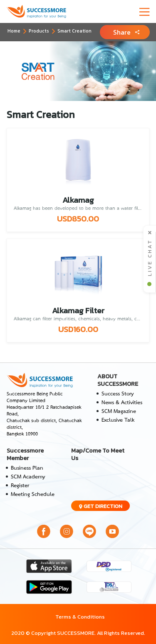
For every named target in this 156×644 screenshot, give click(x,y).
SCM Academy (28, 477)
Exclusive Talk (118, 420)
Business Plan (27, 468)
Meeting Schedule (33, 494)
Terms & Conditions (80, 617)
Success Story (118, 394)
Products (39, 31)
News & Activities (122, 403)
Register (20, 486)
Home (14, 31)
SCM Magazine (119, 411)
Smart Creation (74, 31)
